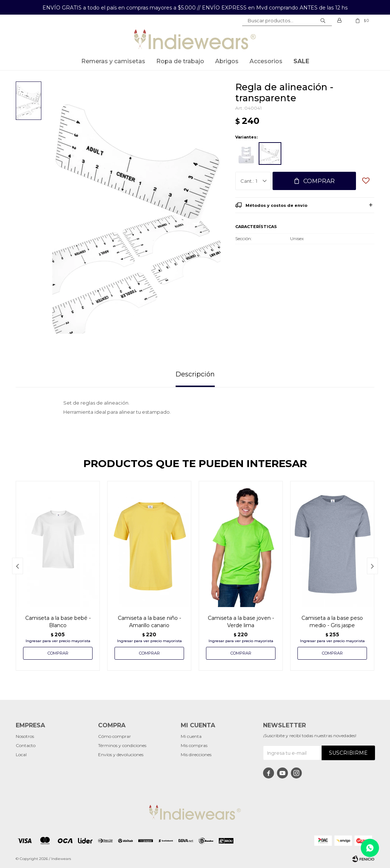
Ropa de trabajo (180, 61)
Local (21, 755)
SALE (301, 61)
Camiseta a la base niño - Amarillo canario (149, 622)
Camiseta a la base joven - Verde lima (241, 622)
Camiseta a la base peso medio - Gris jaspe (332, 622)
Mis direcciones (196, 755)
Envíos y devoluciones (121, 755)
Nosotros (25, 736)
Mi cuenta (191, 736)
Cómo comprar (115, 736)
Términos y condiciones (122, 745)
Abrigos (227, 61)
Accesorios (266, 61)
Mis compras (194, 745)
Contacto (26, 745)
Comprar (319, 181)
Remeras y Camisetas (113, 61)
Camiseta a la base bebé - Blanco (58, 622)
